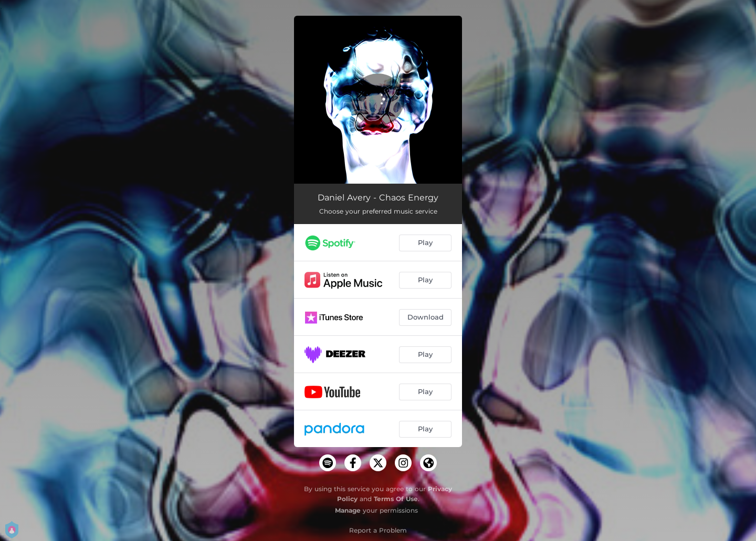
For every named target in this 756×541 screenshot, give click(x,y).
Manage (348, 510)
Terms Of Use (396, 499)
